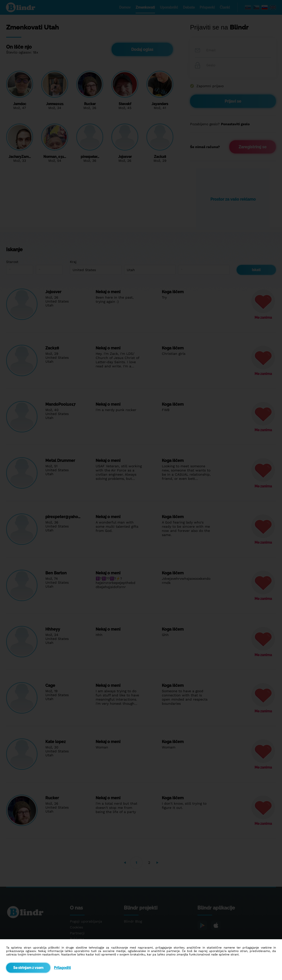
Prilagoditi (62, 968)
